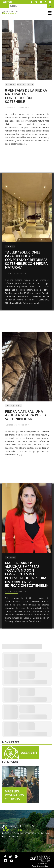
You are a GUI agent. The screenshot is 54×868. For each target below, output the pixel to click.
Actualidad (10, 247)
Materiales (22, 85)
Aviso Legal (43, 863)
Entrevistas (10, 557)
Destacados (11, 85)
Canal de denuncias (40, 866)
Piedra (30, 85)
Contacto (8, 2)
